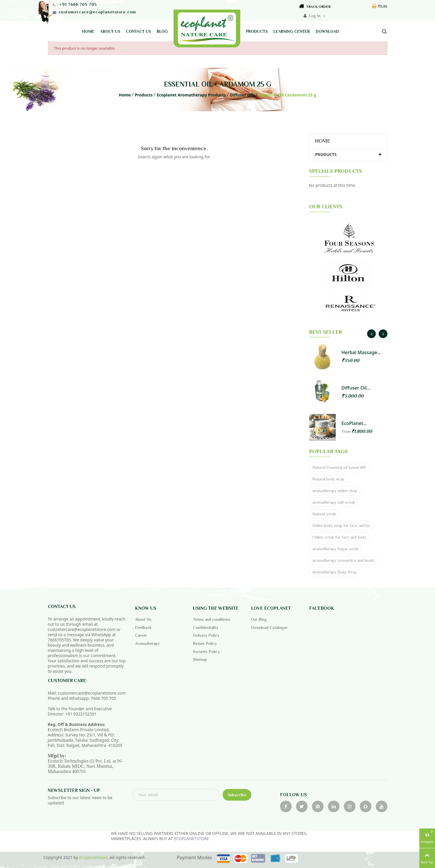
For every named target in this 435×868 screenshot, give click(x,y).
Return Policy (205, 643)
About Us (143, 619)
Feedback (143, 627)
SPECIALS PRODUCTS (335, 171)
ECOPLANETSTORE (191, 839)
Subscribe (237, 795)
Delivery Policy (206, 635)
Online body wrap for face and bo (341, 526)
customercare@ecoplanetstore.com (97, 12)
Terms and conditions (212, 619)
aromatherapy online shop (335, 491)
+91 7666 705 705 (78, 4)
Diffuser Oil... (356, 388)
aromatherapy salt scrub (334, 502)
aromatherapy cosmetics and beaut (343, 560)
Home (323, 141)
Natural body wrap (328, 479)
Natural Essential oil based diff (339, 467)
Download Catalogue (269, 627)
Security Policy (206, 652)
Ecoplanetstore (93, 857)
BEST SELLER (325, 332)
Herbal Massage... (361, 352)
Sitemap (200, 659)
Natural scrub (324, 514)
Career (141, 635)
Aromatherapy (147, 643)
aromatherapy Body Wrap (334, 572)
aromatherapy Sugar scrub (335, 549)
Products (326, 154)
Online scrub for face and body (339, 537)
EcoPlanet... (354, 423)
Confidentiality (206, 627)
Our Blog (259, 619)
